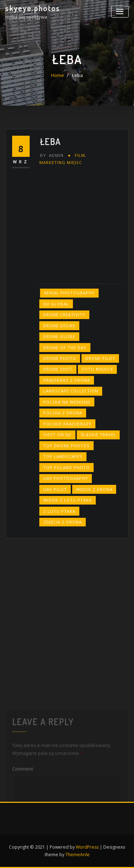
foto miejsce (98, 369)
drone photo (60, 358)
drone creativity (64, 315)
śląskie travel (98, 435)
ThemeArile (78, 855)
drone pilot (100, 358)
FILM (80, 155)
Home (58, 75)
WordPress (87, 847)
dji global (56, 304)
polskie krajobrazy (67, 424)
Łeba (77, 75)
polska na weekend (67, 402)
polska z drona (63, 413)
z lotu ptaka (59, 511)
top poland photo (66, 467)
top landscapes (63, 456)
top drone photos (66, 446)
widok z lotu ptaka (68, 500)
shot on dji (57, 435)
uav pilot (55, 489)
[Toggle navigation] (120, 12)
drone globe (59, 336)
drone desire (59, 326)
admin (52, 155)
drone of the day (65, 348)
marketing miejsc (61, 162)
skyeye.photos (33, 8)
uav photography (66, 478)
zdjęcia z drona (63, 522)
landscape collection (71, 391)
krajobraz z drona (67, 380)
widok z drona (94, 489)
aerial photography (69, 293)
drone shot (58, 369)
